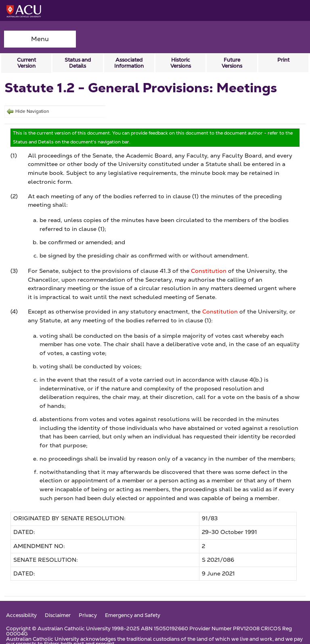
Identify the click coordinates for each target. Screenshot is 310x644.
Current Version (26, 63)
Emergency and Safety (133, 616)
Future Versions (232, 63)
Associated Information (129, 63)
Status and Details (78, 63)
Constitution (209, 271)
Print (283, 60)
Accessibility (21, 616)
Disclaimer (58, 616)
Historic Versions (181, 63)
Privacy (88, 616)
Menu (40, 39)
